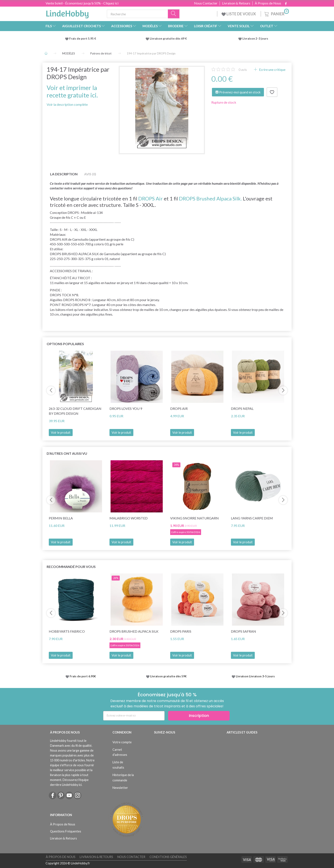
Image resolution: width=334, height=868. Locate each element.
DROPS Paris (181, 631)
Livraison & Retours (236, 3)
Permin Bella (61, 518)
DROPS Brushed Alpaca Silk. (210, 198)
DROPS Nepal (242, 408)
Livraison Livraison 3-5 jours (255, 676)
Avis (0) (90, 174)
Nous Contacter (206, 3)
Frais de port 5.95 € (83, 39)
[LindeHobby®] (67, 13)
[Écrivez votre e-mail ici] (134, 716)
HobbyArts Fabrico (67, 631)
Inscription (199, 716)
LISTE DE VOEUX (239, 14)
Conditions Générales (168, 857)
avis (243, 69)
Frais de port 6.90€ (83, 676)
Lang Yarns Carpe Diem (252, 518)
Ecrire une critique (272, 69)
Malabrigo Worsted (129, 518)
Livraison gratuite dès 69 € (169, 39)
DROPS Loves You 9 (126, 408)
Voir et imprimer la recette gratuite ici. (72, 91)
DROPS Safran (243, 631)
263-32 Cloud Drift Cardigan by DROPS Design (75, 411)
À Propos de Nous (268, 3)
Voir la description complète (67, 104)
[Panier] (276, 13)
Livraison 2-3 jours (255, 39)
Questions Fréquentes (66, 831)
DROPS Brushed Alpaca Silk (134, 631)
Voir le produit (61, 433)
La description (64, 174)
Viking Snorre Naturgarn (194, 518)
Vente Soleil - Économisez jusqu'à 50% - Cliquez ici (82, 3)
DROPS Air (150, 198)
